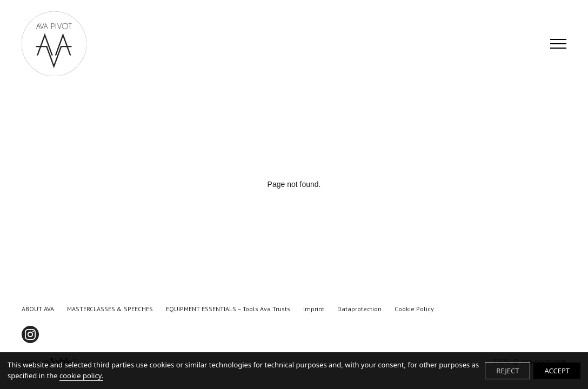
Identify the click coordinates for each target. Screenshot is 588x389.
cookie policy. (81, 375)
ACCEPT (557, 371)
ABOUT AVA (38, 309)
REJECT (507, 371)
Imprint (314, 309)
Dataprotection (359, 309)
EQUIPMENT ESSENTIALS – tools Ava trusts (228, 309)
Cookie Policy (414, 309)
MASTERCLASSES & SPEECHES (110, 309)
